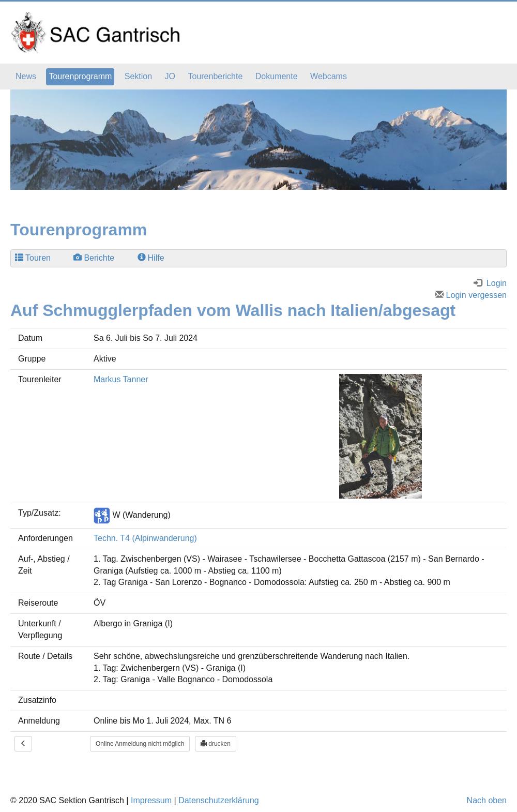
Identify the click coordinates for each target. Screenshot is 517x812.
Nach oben (487, 800)
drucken (216, 744)
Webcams (329, 76)
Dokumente (277, 76)
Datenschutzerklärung (219, 800)
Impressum (151, 800)
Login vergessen (471, 295)
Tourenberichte (215, 76)
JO (170, 76)
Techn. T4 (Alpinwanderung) (145, 538)
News (26, 76)
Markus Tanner (121, 379)
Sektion (138, 76)
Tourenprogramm (80, 76)
